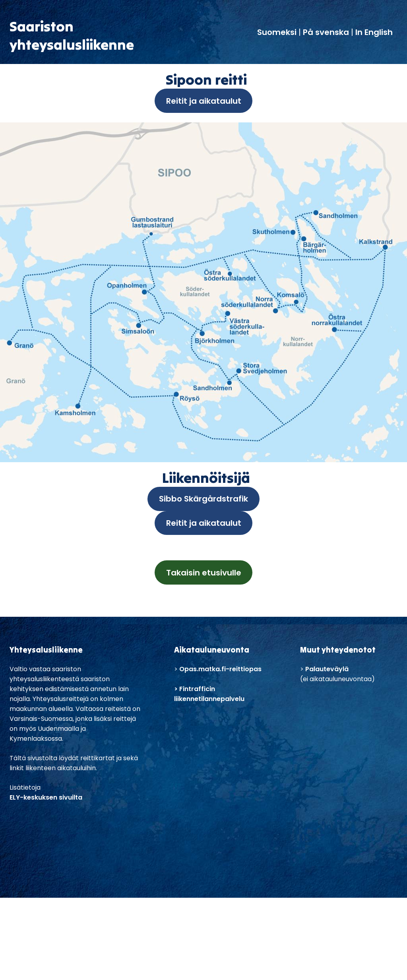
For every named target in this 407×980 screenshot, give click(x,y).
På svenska (326, 32)
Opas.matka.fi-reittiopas (220, 669)
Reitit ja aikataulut (204, 101)
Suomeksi (278, 32)
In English (374, 32)
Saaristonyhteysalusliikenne (72, 35)
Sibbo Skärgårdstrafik (203, 499)
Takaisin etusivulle (204, 573)
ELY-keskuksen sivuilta (46, 797)
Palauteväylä (327, 669)
